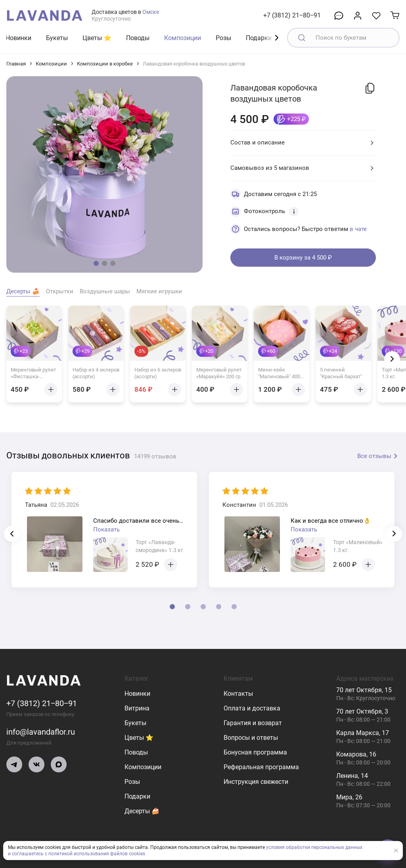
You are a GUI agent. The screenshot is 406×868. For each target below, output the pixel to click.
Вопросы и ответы (251, 738)
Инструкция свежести (256, 782)
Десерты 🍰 (142, 811)
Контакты (238, 694)
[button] (96, 263)
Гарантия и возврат (253, 723)
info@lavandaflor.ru (41, 732)
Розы (223, 38)
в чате (358, 229)
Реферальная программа (261, 767)
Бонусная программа (255, 752)
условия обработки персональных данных (314, 847)
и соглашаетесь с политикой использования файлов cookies (77, 854)
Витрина (137, 708)
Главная (16, 64)
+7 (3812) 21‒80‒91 (292, 15)
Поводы (138, 38)
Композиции (183, 38)
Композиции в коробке (105, 64)
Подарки (259, 38)
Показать (106, 529)
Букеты (57, 38)
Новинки (18, 38)
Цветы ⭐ (97, 38)
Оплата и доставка (252, 708)
